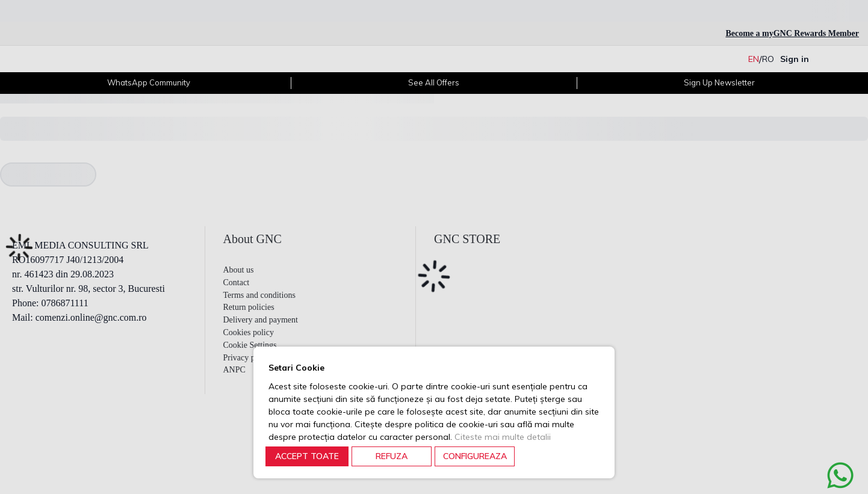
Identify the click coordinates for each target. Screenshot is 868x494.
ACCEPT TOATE (307, 456)
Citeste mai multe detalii (503, 437)
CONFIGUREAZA (475, 456)
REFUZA (392, 456)
